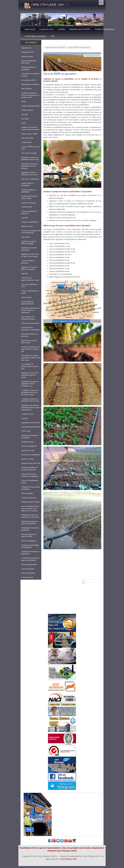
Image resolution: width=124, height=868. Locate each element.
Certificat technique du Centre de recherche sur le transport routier (30, 95)
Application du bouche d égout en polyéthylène (29, 523)
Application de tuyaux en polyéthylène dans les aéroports (30, 166)
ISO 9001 (25, 114)
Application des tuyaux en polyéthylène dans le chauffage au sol (30, 384)
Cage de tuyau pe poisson (30, 323)
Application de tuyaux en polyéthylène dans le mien (30, 159)
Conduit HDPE (26, 142)
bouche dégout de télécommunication (27, 303)
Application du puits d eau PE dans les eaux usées (30, 255)
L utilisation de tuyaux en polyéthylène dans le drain (30, 400)
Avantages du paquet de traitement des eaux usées (30, 516)
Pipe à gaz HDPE (27, 138)
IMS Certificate (26, 89)
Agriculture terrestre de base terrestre (29, 342)
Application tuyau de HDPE (80, 29)
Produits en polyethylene (105, 29)
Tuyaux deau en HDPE (29, 134)
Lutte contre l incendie (29, 153)
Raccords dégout (27, 493)
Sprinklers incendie (28, 450)
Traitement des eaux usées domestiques (30, 488)
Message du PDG (27, 52)
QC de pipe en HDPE (29, 80)
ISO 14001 (25, 119)
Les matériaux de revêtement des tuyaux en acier (30, 366)
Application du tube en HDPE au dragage (29, 242)
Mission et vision (27, 226)
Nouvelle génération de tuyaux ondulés (29, 197)
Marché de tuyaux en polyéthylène (28, 68)
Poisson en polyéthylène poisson (30, 482)
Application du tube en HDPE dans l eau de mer (30, 174)
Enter (29, 830)
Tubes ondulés (26, 297)
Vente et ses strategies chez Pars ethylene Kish (31, 232)
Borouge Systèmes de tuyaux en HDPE (29, 535)
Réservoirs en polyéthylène (31, 455)
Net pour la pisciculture (29, 564)
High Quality (25, 237)
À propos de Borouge (29, 498)
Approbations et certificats (30, 84)
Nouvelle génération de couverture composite (29, 469)
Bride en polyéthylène (29, 541)
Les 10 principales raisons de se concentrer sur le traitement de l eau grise (30, 508)
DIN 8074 (25, 274)
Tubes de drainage (28, 569)
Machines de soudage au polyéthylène (30, 437)
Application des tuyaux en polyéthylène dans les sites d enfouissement (31, 407)
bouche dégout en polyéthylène (27, 184)
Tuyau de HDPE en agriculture (79, 47)
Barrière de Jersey (28, 459)
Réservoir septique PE (29, 446)
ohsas (23, 123)
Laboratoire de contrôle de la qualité (30, 75)
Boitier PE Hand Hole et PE (31, 463)
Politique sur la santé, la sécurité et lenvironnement (30, 128)
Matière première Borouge (30, 502)
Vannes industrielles (28, 573)
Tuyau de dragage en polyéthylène (29, 191)
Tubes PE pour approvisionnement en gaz (30, 279)
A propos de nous (47, 29)
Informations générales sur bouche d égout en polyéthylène (30, 310)
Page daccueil (30, 29)
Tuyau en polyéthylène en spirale (30, 292)
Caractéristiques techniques (36, 36)
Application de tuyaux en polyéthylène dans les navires (30, 375)
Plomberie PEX (27, 207)
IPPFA (23, 102)
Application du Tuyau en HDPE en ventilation (29, 268)
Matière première (27, 56)
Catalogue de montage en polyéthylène (30, 553)
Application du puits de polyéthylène (29, 249)
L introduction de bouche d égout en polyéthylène (30, 559)
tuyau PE (24, 218)
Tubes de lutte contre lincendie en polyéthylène (30, 475)
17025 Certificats (27, 110)
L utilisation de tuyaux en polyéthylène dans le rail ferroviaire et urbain (30, 392)
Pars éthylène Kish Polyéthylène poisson (28, 318)
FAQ (53, 36)
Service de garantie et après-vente (29, 62)
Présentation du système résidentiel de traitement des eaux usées (31, 358)
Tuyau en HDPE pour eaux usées (30, 148)
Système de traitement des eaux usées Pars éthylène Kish (30, 349)
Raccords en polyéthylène (30, 179)
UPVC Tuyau (26, 431)
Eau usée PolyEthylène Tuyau (29, 286)
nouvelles (62, 29)
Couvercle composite (28, 203)
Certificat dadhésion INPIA (30, 106)
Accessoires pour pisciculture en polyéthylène (30, 329)
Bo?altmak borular (27, 442)
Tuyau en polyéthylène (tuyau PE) (29, 212)
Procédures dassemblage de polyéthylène (30, 546)
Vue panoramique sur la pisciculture (29, 335)
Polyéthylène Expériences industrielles (30, 529)
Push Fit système (27, 577)
